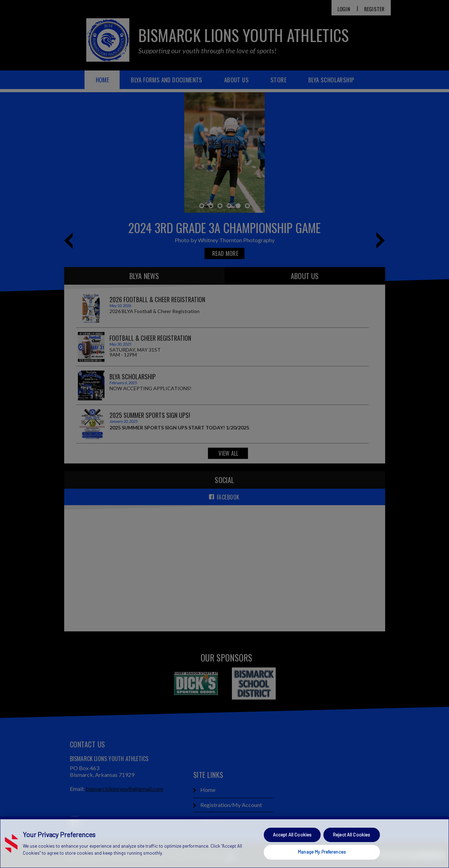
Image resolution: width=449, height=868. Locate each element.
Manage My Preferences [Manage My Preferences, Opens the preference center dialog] (322, 852)
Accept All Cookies (292, 835)
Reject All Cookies (351, 835)
